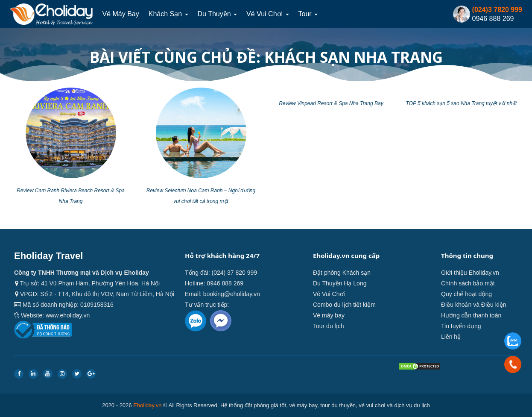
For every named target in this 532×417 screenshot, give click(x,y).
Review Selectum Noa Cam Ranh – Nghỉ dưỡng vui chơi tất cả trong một (201, 196)
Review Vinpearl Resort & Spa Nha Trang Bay (331, 103)
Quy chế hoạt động (466, 294)
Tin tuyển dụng (461, 326)
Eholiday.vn (147, 405)
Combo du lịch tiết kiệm (344, 305)
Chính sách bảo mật (468, 283)
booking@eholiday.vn (232, 294)
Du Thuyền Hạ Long (340, 283)
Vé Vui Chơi (267, 14)
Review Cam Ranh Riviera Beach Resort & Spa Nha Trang (71, 196)
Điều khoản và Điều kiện (474, 305)
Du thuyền (218, 14)
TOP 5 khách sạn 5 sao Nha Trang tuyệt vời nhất (462, 103)
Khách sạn (168, 14)
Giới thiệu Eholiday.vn (470, 273)
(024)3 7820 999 (497, 10)
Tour (308, 14)
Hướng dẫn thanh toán (471, 315)
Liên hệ (451, 337)
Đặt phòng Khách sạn (342, 273)
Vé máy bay (120, 14)
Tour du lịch (328, 326)
